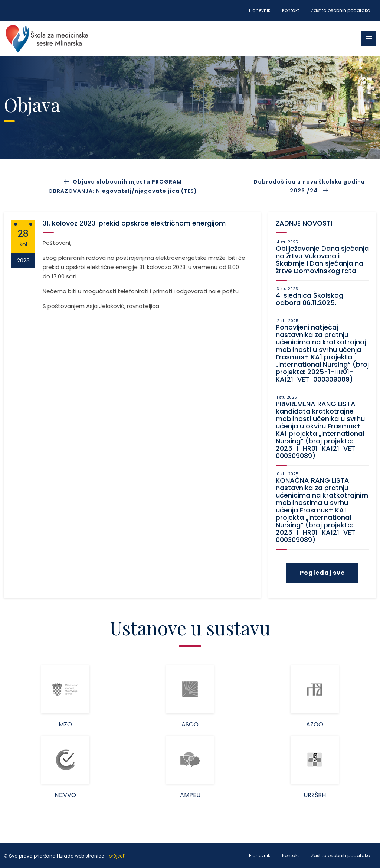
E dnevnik (260, 10)
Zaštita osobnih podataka (341, 10)
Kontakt (291, 10)
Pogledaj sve (322, 573)
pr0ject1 (117, 856)
